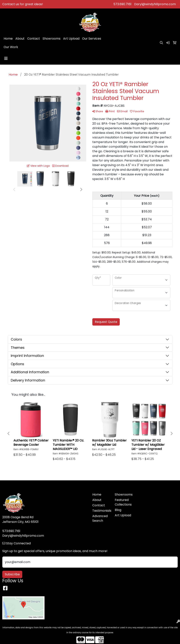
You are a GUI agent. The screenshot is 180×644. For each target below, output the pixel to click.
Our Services (92, 39)
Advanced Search (100, 518)
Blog (118, 510)
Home (8, 39)
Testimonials (101, 511)
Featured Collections (123, 502)
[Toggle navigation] (6, 58)
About (20, 39)
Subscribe (12, 574)
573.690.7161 (122, 4)
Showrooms (52, 39)
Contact (34, 39)
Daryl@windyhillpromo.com (155, 4)
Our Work (11, 47)
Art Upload (71, 39)
